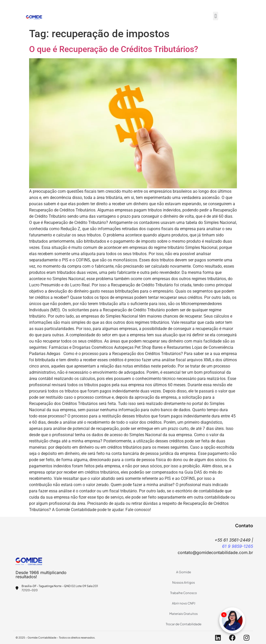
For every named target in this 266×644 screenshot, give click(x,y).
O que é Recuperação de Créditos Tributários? (114, 49)
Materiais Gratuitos (184, 614)
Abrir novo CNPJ (184, 603)
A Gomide (184, 572)
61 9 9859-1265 (238, 546)
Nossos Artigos (184, 582)
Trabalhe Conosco (184, 593)
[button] (215, 16)
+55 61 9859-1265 (114, 4)
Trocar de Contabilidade (184, 624)
